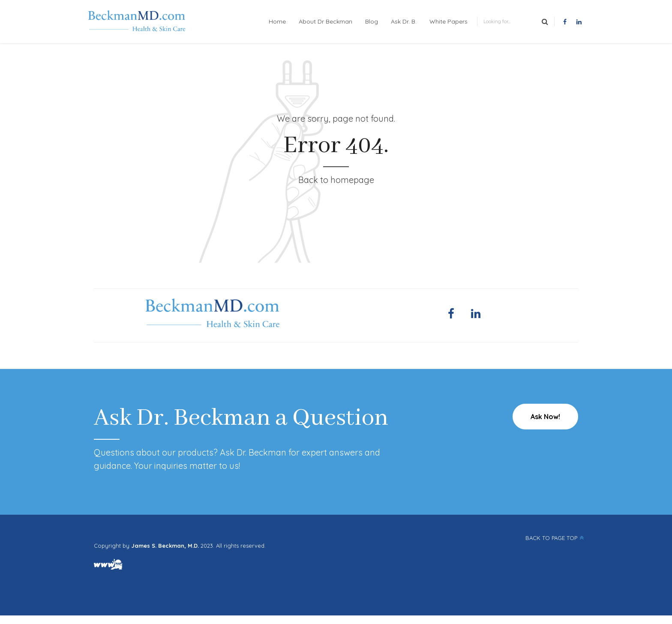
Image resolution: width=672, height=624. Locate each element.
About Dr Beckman (325, 21)
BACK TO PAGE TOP (551, 538)
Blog (372, 21)
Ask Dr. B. (404, 21)
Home (277, 21)
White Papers (448, 21)
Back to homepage (336, 180)
